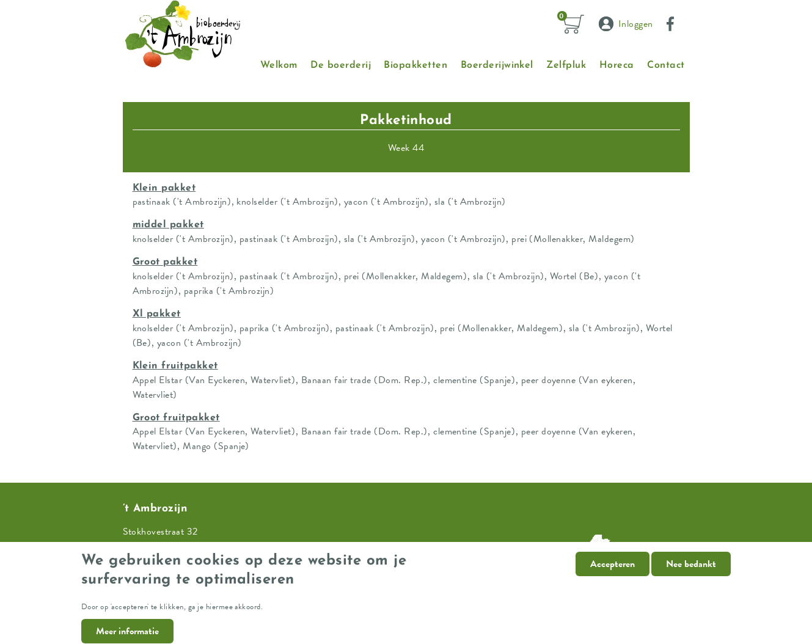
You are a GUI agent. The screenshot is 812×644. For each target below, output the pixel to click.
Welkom (279, 65)
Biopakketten (415, 65)
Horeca (617, 65)
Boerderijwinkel (497, 65)
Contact (666, 65)
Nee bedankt (691, 572)
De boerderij (341, 65)
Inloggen (636, 24)
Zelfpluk (566, 65)
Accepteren (613, 572)
